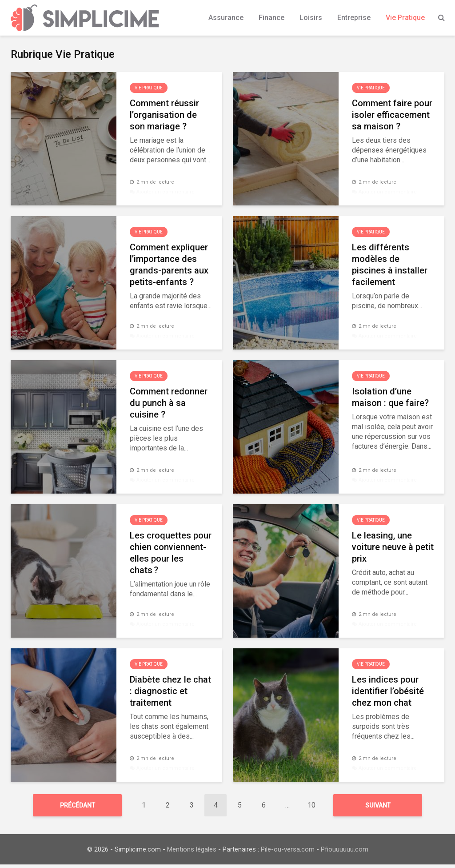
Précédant (78, 805)
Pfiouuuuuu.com (345, 853)
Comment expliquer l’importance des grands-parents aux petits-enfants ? (169, 265)
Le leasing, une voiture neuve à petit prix (393, 547)
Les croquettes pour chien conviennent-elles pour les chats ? (171, 553)
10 (311, 805)
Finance (271, 18)
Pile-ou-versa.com (288, 853)
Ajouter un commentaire (166, 192)
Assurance (226, 18)
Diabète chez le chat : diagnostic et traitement (170, 691)
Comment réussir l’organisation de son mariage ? (164, 115)
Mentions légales (192, 853)
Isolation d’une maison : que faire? (390, 397)
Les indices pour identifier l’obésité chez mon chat (388, 691)
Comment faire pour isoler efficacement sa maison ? (392, 115)
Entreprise (354, 18)
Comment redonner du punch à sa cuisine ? (169, 403)
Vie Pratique (405, 18)
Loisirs (311, 18)
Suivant (378, 805)
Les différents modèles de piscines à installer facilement (390, 265)
